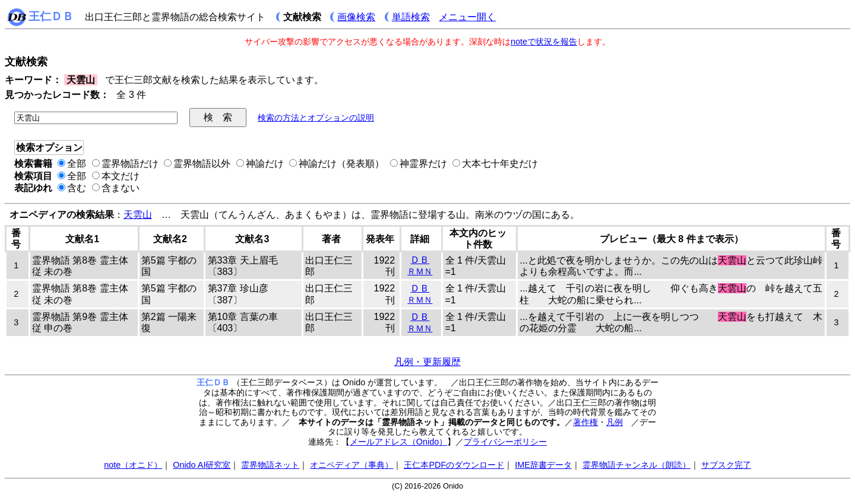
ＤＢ (420, 260)
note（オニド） (133, 465)
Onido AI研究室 (202, 465)
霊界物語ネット (270, 465)
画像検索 (356, 17)
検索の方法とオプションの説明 (316, 118)
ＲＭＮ (420, 271)
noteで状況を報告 (544, 42)
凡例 (615, 422)
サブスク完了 (726, 465)
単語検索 (411, 17)
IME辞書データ (543, 465)
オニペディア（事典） (351, 465)
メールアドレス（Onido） (398, 442)
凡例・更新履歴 (427, 362)
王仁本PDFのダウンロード (454, 465)
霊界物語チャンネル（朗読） (636, 465)
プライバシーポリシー (505, 442)
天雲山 (138, 215)
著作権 (585, 422)
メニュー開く (467, 17)
